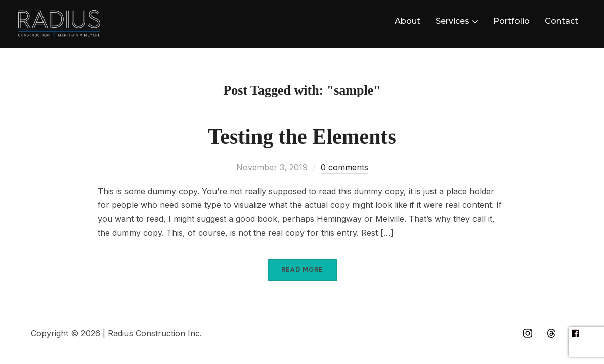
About (407, 21)
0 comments (344, 167)
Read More (302, 270)
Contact (562, 21)
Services (452, 21)
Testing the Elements (302, 136)
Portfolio (511, 21)
